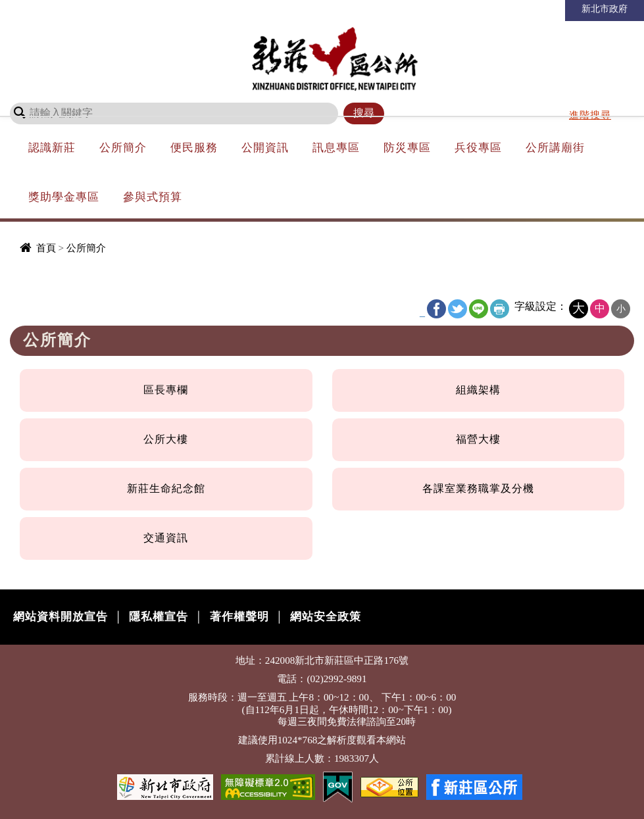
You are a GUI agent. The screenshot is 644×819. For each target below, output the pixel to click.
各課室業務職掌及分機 (478, 488)
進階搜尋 (590, 115)
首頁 (46, 248)
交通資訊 (166, 538)
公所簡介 (123, 148)
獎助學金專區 (64, 197)
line (479, 309)
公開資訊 (265, 148)
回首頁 (437, 9)
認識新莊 (52, 148)
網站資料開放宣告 (61, 617)
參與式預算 (153, 197)
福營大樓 (478, 439)
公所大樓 (166, 439)
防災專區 (407, 148)
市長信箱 (537, 9)
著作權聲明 (239, 617)
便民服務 (194, 148)
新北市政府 (605, 9)
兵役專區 (478, 148)
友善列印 (500, 309)
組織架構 (478, 390)
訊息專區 (336, 148)
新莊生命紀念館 (166, 488)
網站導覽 (484, 9)
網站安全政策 (326, 617)
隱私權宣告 (159, 617)
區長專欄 (166, 390)
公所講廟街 (555, 148)
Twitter (458, 309)
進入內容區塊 (34, 7)
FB (436, 309)
